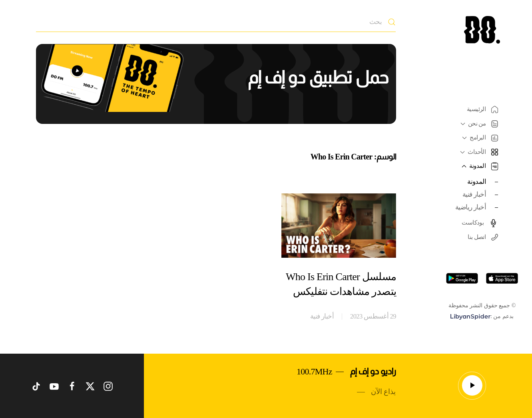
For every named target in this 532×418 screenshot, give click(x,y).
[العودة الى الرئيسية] (482, 30)
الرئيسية (482, 109)
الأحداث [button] (478, 152)
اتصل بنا (483, 237)
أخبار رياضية (471, 207)
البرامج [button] (479, 138)
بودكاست (480, 223)
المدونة (477, 182)
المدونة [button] (479, 166)
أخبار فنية (474, 194)
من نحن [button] (478, 124)
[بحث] (216, 22)
